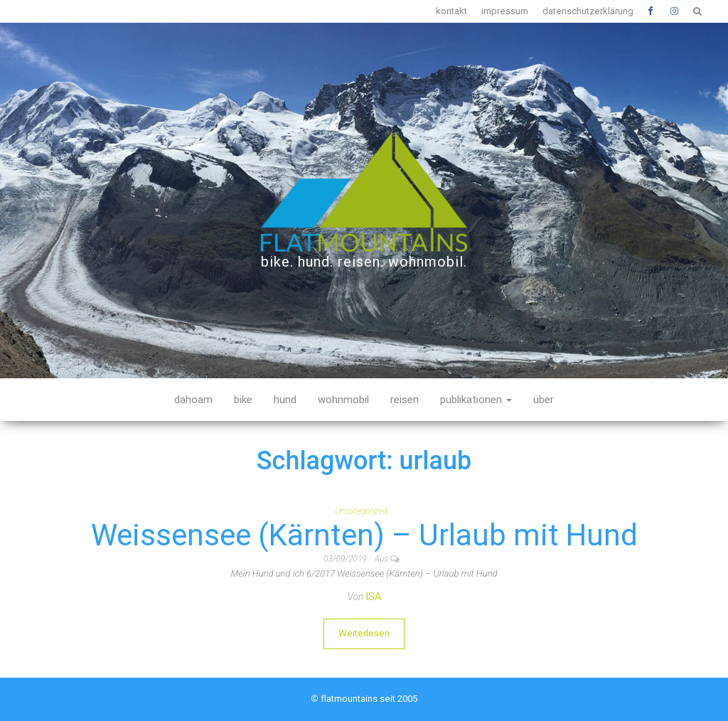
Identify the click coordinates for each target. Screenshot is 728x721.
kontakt (451, 11)
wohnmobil (343, 400)
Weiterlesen (364, 633)
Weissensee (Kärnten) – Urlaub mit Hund (364, 535)
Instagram (675, 11)
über (544, 400)
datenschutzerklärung (588, 11)
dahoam (193, 400)
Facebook (652, 11)
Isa (374, 597)
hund (285, 400)
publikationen (476, 400)
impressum (505, 11)
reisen (405, 400)
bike (243, 400)
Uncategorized (361, 511)
